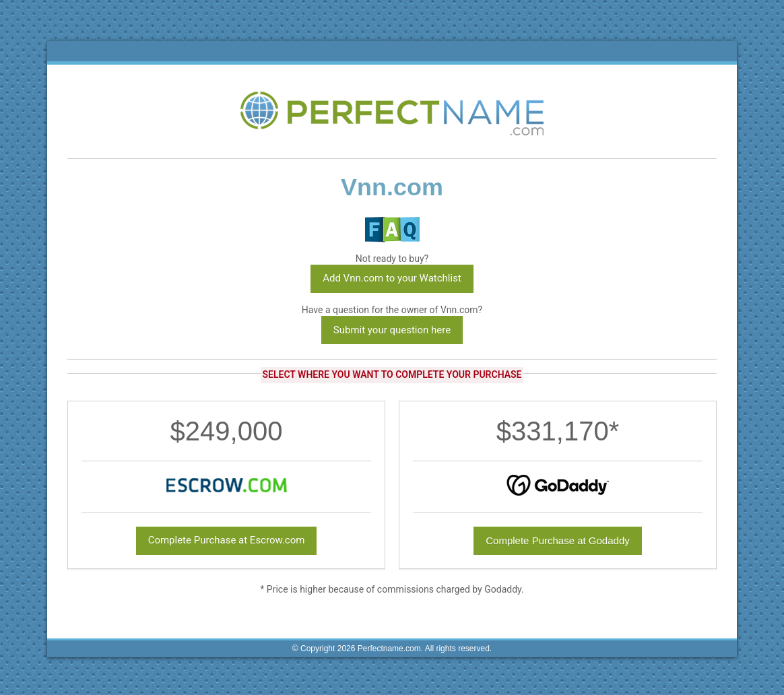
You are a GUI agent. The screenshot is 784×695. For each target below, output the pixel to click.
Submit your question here (392, 330)
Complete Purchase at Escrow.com (227, 540)
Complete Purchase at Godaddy (557, 540)
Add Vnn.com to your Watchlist (392, 278)
